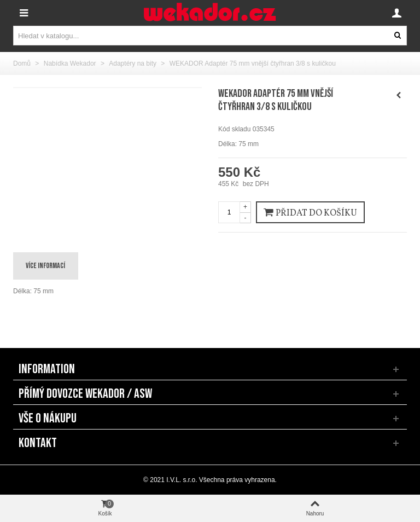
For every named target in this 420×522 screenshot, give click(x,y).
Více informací (45, 266)
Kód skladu (234, 129)
